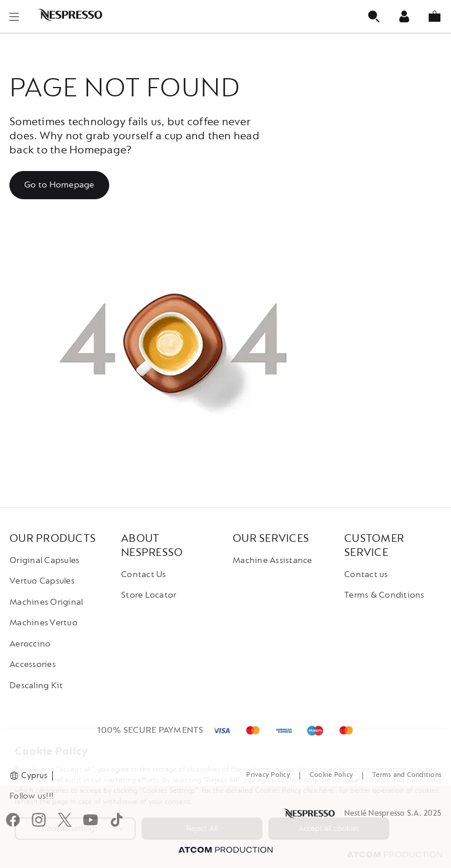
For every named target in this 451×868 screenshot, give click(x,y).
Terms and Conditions (407, 775)
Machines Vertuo (43, 623)
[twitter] (65, 822)
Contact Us (144, 574)
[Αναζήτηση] (373, 16)
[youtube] (90, 822)
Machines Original (46, 602)
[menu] (14, 16)
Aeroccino (30, 644)
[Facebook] (13, 822)
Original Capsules (44, 560)
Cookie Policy (331, 775)
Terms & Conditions (384, 595)
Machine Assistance (272, 560)
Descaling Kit (36, 686)
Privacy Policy (268, 775)
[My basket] (435, 16)
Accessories (33, 664)
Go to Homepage (59, 185)
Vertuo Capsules (42, 581)
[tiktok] (116, 822)
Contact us (366, 574)
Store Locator (149, 595)
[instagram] (39, 822)
